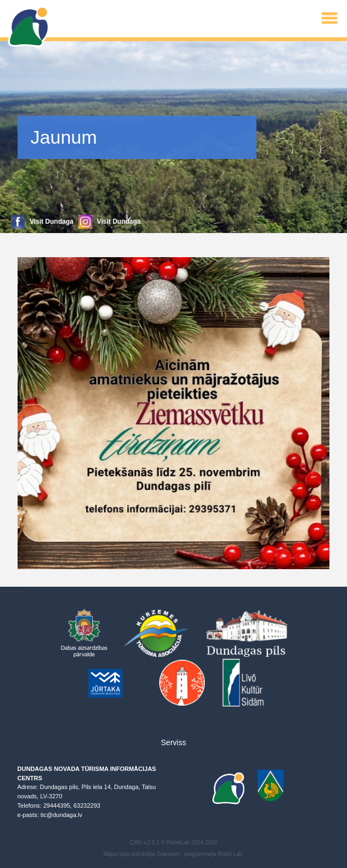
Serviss (173, 742)
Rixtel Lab (230, 854)
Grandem (168, 854)
